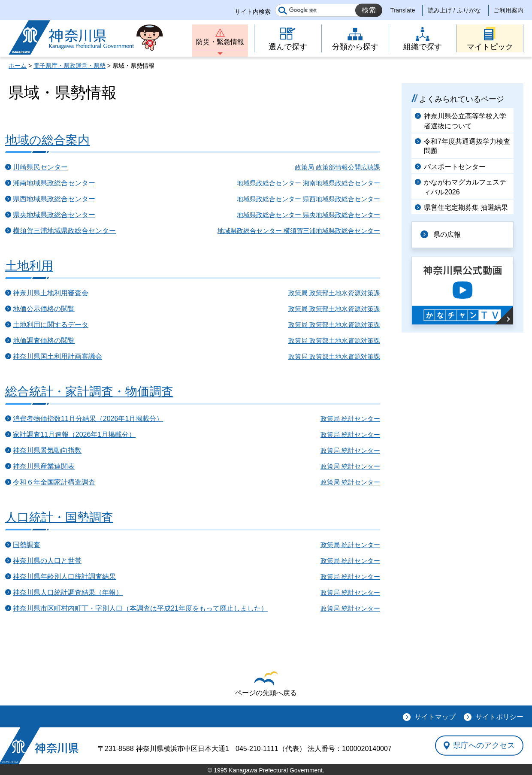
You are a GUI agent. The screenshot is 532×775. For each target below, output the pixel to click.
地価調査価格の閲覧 (44, 341)
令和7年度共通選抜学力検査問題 (467, 146)
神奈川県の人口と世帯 (47, 561)
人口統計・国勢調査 (59, 517)
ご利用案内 (508, 10)
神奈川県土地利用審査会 (51, 293)
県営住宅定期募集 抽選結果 (466, 207)
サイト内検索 (253, 12)
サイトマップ (435, 717)
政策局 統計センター (350, 419)
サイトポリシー (499, 717)
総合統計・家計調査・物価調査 (89, 392)
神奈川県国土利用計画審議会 (57, 356)
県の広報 (447, 235)
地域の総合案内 (47, 140)
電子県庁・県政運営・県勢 (70, 66)
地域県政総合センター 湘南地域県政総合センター (308, 183)
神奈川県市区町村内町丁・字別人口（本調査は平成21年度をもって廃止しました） (140, 608)
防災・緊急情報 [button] (220, 42)
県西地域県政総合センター (54, 199)
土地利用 (29, 266)
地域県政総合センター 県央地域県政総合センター (308, 215)
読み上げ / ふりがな (454, 10)
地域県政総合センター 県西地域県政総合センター (308, 199)
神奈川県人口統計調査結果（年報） (68, 592)
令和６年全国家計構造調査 (54, 482)
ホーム (18, 66)
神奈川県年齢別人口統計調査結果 (64, 577)
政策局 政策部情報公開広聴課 (337, 167)
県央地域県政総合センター (54, 215)
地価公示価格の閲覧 (44, 309)
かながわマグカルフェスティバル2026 (465, 187)
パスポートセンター (455, 167)
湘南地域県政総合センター (54, 183)
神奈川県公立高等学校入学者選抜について (465, 121)
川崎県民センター (40, 167)
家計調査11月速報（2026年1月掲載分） (74, 434)
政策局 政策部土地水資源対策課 (334, 293)
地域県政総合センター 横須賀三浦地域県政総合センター (299, 231)
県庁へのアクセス (484, 745)
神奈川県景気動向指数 (47, 450)
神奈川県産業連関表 (44, 466)
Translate (403, 10)
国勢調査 (27, 545)
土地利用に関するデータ (51, 325)
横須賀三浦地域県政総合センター (64, 231)
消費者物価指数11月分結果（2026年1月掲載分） (88, 419)
